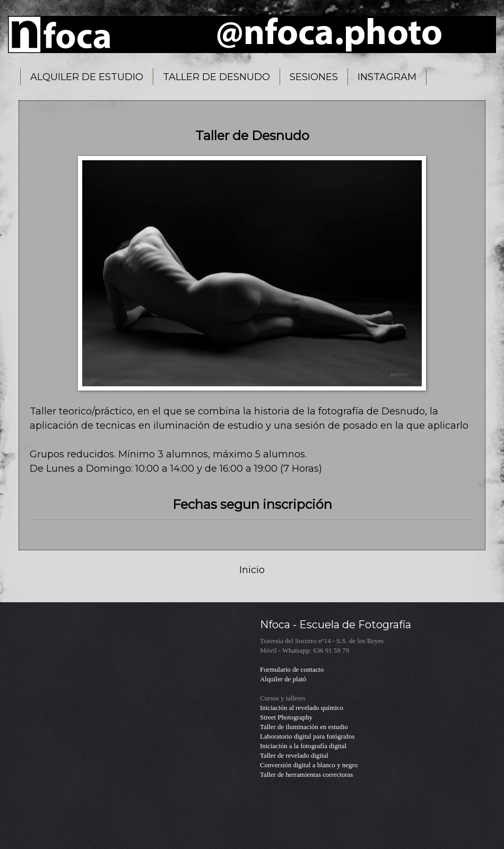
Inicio (252, 570)
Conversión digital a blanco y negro (309, 765)
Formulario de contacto (292, 670)
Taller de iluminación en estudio (304, 727)
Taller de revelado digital (294, 756)
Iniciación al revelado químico (302, 708)
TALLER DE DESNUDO (216, 77)
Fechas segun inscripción (252, 504)
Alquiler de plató (283, 679)
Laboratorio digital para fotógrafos (307, 737)
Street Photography (286, 717)
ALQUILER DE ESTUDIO (87, 77)
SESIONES (314, 77)
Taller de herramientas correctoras (306, 775)
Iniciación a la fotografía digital (303, 746)
